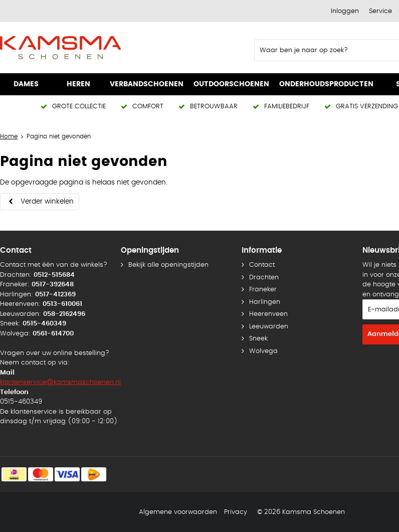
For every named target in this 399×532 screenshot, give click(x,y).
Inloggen (345, 11)
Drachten (264, 278)
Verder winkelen (47, 202)
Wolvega (263, 351)
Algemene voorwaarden (178, 512)
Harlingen (265, 302)
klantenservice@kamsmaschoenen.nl (60, 382)
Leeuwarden (269, 327)
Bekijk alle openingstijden (168, 265)
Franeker (263, 290)
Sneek (258, 339)
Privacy (236, 512)
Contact (262, 265)
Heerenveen (268, 314)
